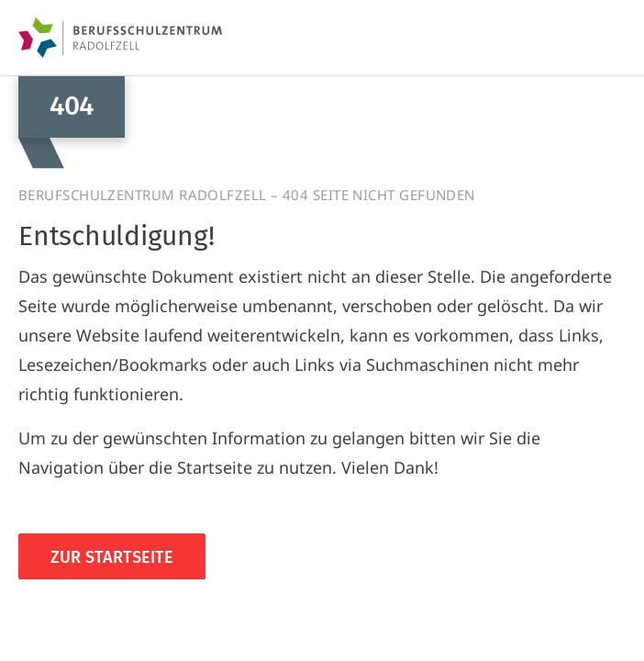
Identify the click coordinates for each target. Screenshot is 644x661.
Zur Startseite (112, 557)
